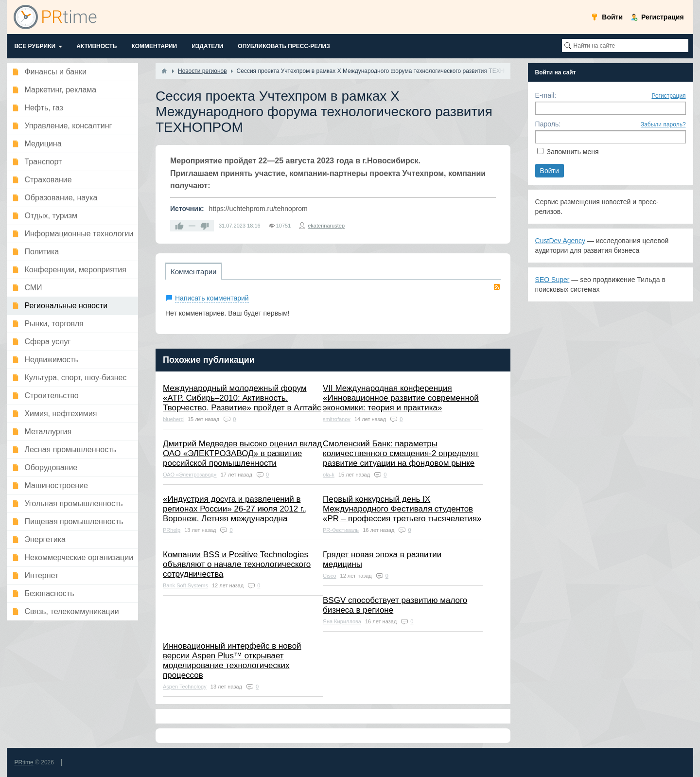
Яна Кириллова (342, 621)
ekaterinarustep (326, 226)
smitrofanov (337, 419)
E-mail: (546, 95)
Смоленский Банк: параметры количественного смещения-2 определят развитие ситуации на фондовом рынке (401, 453)
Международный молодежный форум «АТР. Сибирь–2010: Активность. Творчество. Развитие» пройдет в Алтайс (242, 398)
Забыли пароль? (663, 124)
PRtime (24, 762)
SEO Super (552, 280)
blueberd (173, 419)
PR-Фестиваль (341, 530)
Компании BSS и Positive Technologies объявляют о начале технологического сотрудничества (237, 564)
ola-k (329, 475)
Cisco (330, 576)
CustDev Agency (560, 241)
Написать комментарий (212, 298)
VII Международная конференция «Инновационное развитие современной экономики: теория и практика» (401, 398)
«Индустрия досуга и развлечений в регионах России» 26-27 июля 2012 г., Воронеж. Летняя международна (235, 509)
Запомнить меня (572, 152)
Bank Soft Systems (185, 585)
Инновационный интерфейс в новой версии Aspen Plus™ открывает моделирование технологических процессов (232, 661)
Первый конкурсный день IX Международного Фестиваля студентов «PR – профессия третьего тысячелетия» (402, 509)
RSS (497, 287)
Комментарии (193, 272)
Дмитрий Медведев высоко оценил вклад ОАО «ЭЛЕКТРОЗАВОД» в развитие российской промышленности (242, 453)
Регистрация (668, 96)
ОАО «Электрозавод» (190, 475)
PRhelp (172, 530)
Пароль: (548, 124)
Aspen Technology (185, 687)
